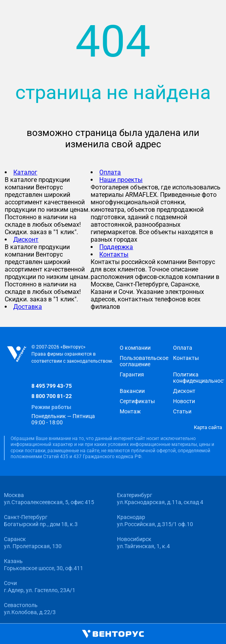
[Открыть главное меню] (9, 634)
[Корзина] (130, 634)
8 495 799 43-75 (52, 386)
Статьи (182, 411)
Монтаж (130, 411)
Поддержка (116, 247)
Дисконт (26, 239)
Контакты (114, 254)
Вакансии (132, 391)
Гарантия (132, 374)
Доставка (28, 307)
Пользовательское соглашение (144, 361)
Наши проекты (121, 180)
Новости (184, 401)
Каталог (25, 172)
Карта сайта (208, 427)
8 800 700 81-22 (52, 396)
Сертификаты (137, 401)
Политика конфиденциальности (199, 378)
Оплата (110, 172)
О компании (135, 348)
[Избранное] (174, 634)
